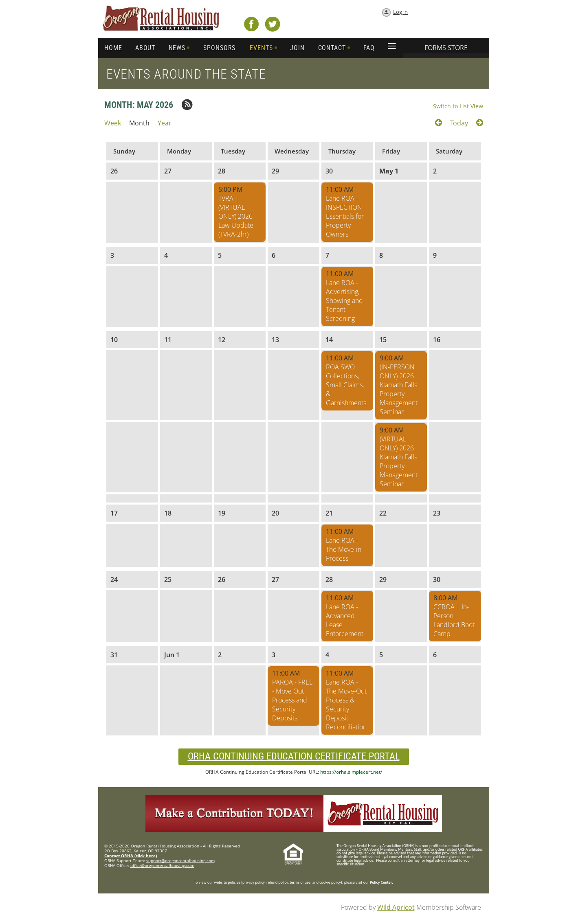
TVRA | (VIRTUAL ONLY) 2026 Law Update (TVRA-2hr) (236, 216)
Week (113, 123)
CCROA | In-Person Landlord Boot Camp (454, 620)
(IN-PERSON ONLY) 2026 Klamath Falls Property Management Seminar (399, 389)
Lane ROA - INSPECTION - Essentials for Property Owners (346, 216)
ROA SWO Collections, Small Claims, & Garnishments (346, 385)
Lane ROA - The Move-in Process (344, 549)
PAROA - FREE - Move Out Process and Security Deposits (292, 700)
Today (459, 123)
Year (165, 123)
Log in (400, 12)
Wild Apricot (396, 907)
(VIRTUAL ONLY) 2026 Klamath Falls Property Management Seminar (399, 461)
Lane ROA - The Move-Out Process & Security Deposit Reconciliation (346, 705)
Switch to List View (458, 106)
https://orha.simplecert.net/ (351, 772)
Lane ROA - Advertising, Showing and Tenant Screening (344, 301)
